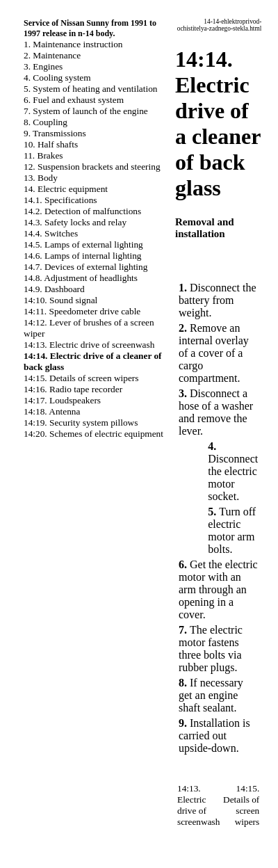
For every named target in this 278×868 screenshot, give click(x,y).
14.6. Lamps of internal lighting (83, 256)
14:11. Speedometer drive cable (82, 311)
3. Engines (43, 66)
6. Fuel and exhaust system (74, 100)
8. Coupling (46, 122)
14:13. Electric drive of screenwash (89, 345)
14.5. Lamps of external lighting (83, 244)
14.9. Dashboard (54, 289)
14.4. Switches (51, 233)
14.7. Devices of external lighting (85, 267)
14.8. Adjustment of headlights (81, 278)
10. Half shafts (51, 144)
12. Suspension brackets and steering (92, 167)
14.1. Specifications (60, 200)
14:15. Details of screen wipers (81, 378)
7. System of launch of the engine (86, 111)
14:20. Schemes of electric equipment (93, 434)
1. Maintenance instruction (73, 44)
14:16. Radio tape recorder (73, 389)
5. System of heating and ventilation (90, 89)
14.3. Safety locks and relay (75, 222)
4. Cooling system (57, 78)
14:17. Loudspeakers (62, 400)
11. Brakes (43, 155)
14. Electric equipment (66, 189)
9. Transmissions (55, 133)
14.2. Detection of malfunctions (82, 211)
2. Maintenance (52, 55)
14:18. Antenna (52, 411)
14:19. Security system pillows (81, 423)
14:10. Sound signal (60, 300)
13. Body (41, 178)
